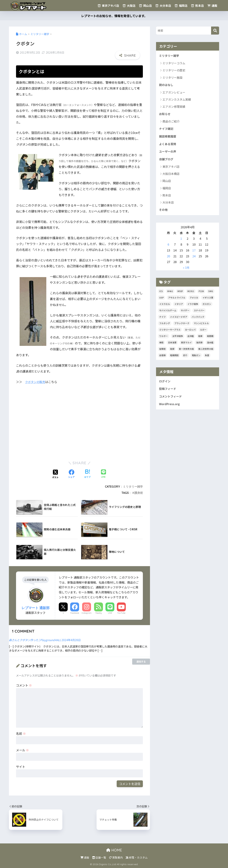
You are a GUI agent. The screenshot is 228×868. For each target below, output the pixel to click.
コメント (24, 685)
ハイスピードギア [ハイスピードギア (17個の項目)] (179, 320)
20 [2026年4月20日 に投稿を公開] (169, 259)
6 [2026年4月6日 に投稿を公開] (168, 248)
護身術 (139, 493)
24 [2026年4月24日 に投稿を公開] (194, 259)
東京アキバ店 (108, 6)
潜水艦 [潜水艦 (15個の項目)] (210, 346)
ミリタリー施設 (172, 78)
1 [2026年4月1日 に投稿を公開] (181, 242)
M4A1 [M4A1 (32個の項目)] (170, 294)
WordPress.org (170, 409)
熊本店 (197, 6)
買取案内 (116, 857)
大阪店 (129, 6)
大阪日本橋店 (171, 176)
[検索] (215, 31)
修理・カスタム (137, 857)
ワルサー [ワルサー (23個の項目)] (164, 339)
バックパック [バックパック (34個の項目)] (198, 320)
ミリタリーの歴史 (174, 71)
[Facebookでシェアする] (71, 474)
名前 (21, 733)
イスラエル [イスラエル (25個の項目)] (165, 307)
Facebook (75, 613)
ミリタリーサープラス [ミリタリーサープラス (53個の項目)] (170, 333)
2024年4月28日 (71, 640)
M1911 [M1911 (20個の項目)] (191, 294)
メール (22, 750)
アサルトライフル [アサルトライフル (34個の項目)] (177, 301)
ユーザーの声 (168, 154)
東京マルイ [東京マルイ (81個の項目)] (186, 346)
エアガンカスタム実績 (177, 100)
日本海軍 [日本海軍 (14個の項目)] (172, 346)
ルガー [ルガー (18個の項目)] (203, 333)
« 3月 (186, 271)
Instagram (87, 613)
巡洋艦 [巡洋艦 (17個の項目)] (191, 339)
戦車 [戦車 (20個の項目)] (200, 339)
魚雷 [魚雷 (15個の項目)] (207, 358)
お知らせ (165, 115)
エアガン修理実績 (174, 107)
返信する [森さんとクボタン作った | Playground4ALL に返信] (141, 662)
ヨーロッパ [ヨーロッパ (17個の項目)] (190, 333)
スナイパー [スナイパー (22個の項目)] (199, 314)
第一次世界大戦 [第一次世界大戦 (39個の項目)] (186, 352)
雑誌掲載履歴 (168, 138)
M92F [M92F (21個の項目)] (180, 294)
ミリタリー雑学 (133, 487)
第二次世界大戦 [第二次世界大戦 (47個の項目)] (206, 352)
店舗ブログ (167, 162)
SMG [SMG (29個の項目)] (211, 294)
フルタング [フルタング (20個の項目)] (165, 326)
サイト (21, 767)
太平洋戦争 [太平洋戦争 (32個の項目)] (178, 339)
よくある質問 (168, 146)
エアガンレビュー (174, 93)
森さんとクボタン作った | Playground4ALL (35, 640)
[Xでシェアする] (55, 474)
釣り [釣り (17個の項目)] (185, 358)
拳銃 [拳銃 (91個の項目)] (161, 346)
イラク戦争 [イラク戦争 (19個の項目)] (193, 307)
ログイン (165, 385)
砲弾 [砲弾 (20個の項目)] (172, 352)
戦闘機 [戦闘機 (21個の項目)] (210, 339)
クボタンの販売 (36, 382)
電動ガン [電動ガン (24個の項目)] (196, 358)
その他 (164, 213)
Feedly (99, 613)
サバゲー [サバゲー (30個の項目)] (185, 314)
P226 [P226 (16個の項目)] (201, 294)
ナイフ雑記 (167, 130)
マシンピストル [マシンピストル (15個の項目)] (201, 326)
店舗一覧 (99, 857)
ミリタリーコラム (174, 63)
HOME (114, 850)
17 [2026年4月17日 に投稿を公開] (194, 253)
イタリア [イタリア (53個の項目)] (179, 307)
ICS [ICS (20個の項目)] (161, 294)
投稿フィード (168, 393)
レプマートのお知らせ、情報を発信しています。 (114, 16)
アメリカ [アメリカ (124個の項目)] (194, 301)
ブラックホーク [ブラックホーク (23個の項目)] (182, 326)
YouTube (121, 613)
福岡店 (181, 6)
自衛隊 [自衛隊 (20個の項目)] (162, 358)
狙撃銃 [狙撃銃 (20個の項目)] (162, 352)
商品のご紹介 (171, 122)
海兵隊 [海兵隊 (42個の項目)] (199, 346)
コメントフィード (171, 401)
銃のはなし (167, 85)
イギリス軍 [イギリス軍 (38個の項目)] (208, 301)
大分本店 (163, 6)
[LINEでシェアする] (103, 474)
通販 (212, 6)
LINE (110, 613)
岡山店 (145, 6)
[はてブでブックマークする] (87, 474)
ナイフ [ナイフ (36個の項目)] (162, 320)
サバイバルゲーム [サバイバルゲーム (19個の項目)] (168, 314)
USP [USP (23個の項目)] (161, 301)
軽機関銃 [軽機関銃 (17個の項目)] (174, 358)
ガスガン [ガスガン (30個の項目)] (207, 307)
